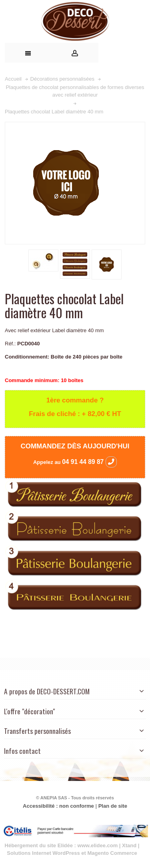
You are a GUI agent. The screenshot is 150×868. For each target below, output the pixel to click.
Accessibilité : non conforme (58, 806)
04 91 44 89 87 (89, 462)
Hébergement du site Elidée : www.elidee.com (61, 845)
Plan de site (113, 806)
